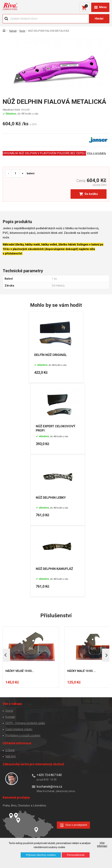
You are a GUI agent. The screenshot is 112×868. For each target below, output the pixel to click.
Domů (9, 711)
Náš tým (11, 756)
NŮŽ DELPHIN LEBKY (51, 497)
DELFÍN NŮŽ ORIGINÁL (51, 355)
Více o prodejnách (76, 825)
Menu (103, 7)
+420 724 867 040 (49, 775)
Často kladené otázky (19, 729)
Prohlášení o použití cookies (23, 735)
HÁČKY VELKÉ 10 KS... (20, 671)
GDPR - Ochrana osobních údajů (25, 723)
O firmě (10, 750)
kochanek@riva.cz (49, 787)
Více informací (102, 844)
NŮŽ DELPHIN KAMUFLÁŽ (55, 569)
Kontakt (10, 717)
